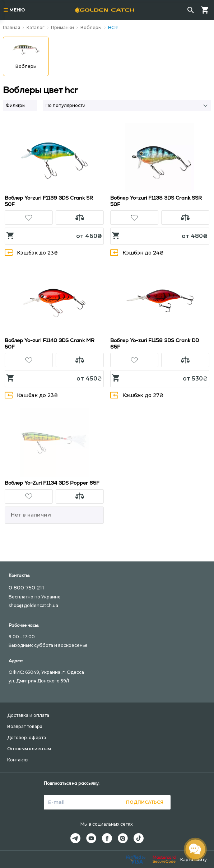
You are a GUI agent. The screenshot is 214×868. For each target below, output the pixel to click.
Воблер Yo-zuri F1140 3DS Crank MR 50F (50, 344)
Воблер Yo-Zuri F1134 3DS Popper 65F (52, 483)
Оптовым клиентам (29, 749)
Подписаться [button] (145, 802)
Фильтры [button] (16, 105)
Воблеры (91, 27)
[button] (29, 218)
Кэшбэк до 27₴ (137, 395)
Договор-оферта (27, 738)
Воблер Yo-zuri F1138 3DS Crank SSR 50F (156, 201)
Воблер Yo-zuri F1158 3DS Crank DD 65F (155, 344)
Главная (11, 27)
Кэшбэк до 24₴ (137, 253)
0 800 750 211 (26, 588)
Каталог (36, 27)
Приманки (62, 27)
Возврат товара (25, 726)
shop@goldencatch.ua (33, 605)
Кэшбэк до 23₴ (31, 253)
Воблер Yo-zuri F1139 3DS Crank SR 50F (49, 201)
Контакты (18, 760)
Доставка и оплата (28, 715)
